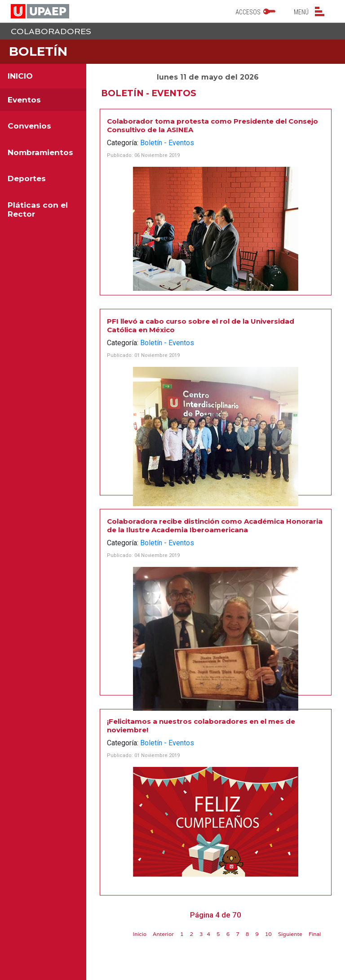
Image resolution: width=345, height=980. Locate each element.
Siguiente (290, 934)
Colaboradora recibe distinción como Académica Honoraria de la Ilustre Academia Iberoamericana (215, 526)
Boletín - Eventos (167, 143)
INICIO (20, 76)
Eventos (24, 100)
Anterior (163, 934)
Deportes (27, 178)
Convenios (29, 126)
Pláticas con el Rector (38, 209)
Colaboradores (51, 31)
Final (315, 934)
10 (268, 934)
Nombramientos (40, 152)
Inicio (139, 934)
